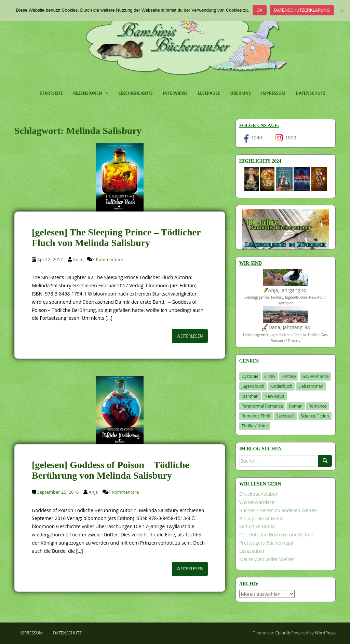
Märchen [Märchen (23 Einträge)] (250, 396)
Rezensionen (87, 93)
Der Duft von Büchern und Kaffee (276, 535)
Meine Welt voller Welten (267, 559)
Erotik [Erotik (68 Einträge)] (270, 376)
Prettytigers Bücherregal (266, 543)
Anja (77, 259)
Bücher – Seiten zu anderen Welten (278, 510)
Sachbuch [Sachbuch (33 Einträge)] (285, 416)
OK (260, 10)
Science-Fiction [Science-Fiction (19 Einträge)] (315, 416)
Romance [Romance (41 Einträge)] (318, 406)
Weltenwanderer (258, 502)
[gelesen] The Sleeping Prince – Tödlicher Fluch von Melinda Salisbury (116, 237)
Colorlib (283, 633)
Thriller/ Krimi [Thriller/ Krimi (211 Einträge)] (255, 426)
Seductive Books (257, 526)
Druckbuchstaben (259, 494)
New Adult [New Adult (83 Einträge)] (274, 396)
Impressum (273, 93)
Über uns (241, 93)
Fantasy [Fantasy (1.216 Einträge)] (289, 376)
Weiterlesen (190, 336)
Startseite (51, 93)
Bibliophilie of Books (262, 518)
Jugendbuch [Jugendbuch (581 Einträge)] (253, 386)
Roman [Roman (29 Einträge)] (296, 406)
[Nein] (341, 11)
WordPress (325, 633)
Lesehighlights (135, 93)
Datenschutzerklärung (302, 10)
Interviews (175, 93)
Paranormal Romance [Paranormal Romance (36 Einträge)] (262, 406)
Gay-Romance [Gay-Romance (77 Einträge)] (315, 376)
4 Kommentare (123, 492)
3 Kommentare (108, 259)
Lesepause (209, 93)
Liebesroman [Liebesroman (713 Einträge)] (311, 386)
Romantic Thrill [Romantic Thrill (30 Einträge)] (256, 416)
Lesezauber (252, 551)
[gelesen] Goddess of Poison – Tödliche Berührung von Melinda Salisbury (111, 470)
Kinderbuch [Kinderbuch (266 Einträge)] (281, 386)
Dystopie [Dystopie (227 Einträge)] (250, 376)
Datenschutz (311, 93)
